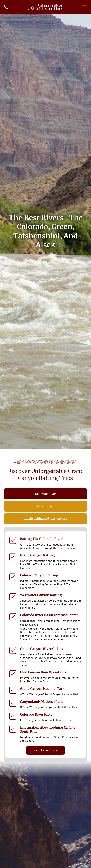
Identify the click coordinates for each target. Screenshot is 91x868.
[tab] (46, 494)
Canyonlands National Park (41, 702)
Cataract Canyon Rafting (39, 575)
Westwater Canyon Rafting (41, 595)
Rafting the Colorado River (41, 539)
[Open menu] (85, 7)
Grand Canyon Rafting (37, 555)
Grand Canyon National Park (42, 689)
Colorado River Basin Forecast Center (49, 615)
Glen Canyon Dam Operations (43, 672)
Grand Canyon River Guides (42, 649)
